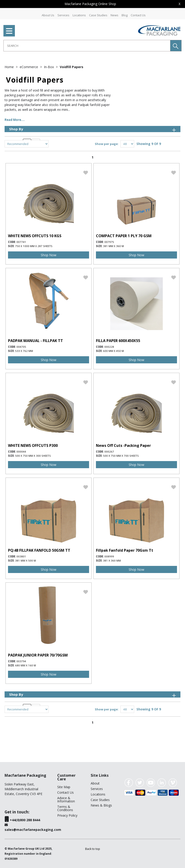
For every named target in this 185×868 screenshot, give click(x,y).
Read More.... (15, 120)
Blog (125, 15)
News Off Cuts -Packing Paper (123, 445)
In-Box (49, 67)
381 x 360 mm (112, 561)
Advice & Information (66, 800)
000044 (21, 452)
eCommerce (29, 67)
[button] (176, 46)
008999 (109, 556)
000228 (109, 347)
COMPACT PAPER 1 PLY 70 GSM (124, 236)
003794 (21, 661)
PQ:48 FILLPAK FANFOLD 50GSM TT (39, 550)
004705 (21, 347)
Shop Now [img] (49, 255)
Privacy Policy (67, 815)
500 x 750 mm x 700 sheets (121, 456)
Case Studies (98, 15)
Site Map (64, 787)
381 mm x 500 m (26, 561)
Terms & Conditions (65, 808)
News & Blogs (101, 805)
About (95, 783)
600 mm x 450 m (113, 351)
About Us (48, 15)
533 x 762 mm (24, 351)
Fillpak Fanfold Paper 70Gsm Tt (125, 550)
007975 (109, 242)
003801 (21, 556)
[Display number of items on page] (127, 144)
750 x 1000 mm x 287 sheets (34, 246)
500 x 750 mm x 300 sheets (33, 456)
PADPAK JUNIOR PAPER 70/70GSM (38, 655)
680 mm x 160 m (26, 665)
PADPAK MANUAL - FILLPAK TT (35, 341)
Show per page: (107, 144)
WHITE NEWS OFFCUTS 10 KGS (35, 236)
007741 (21, 242)
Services (63, 15)
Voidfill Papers (72, 67)
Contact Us (138, 15)
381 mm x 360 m (113, 246)
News (114, 15)
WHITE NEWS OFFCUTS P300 (33, 445)
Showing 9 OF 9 (149, 144)
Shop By (93, 129)
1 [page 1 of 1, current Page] (92, 157)
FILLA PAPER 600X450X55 (118, 341)
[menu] (9, 31)
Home (10, 67)
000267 (109, 452)
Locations (79, 15)
